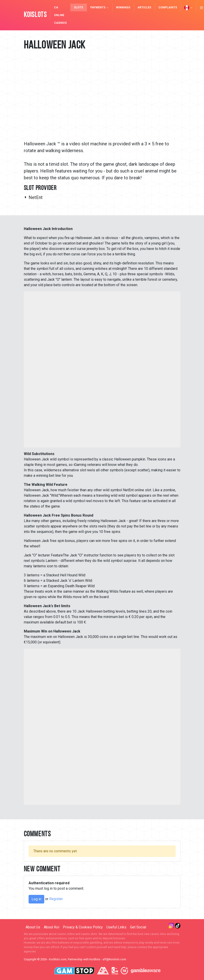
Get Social (138, 927)
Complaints (168, 7)
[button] (188, 7)
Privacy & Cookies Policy (83, 927)
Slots (79, 7)
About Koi (52, 927)
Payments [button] (100, 7)
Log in (36, 899)
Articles (144, 7)
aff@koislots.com (114, 959)
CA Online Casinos (60, 15)
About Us (33, 927)
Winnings (123, 7)
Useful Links (116, 927)
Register (56, 899)
